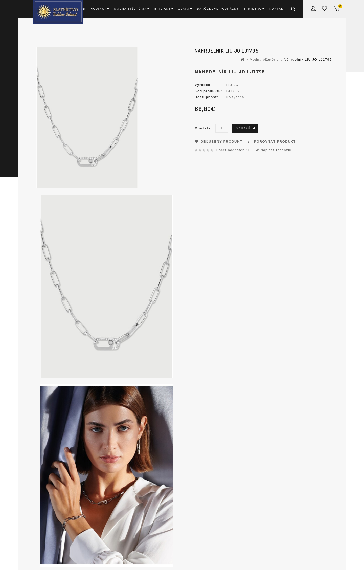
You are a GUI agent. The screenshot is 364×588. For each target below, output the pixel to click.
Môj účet (314, 9)
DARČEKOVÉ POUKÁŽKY (218, 9)
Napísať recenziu (274, 150)
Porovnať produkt (272, 141)
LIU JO (232, 85)
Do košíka (245, 128)
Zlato (185, 9)
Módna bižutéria (132, 9)
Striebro (254, 9)
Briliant (164, 9)
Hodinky (100, 9)
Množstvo (204, 128)
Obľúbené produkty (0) (325, 9)
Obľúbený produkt (218, 141)
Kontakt (278, 9)
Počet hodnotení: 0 (234, 150)
